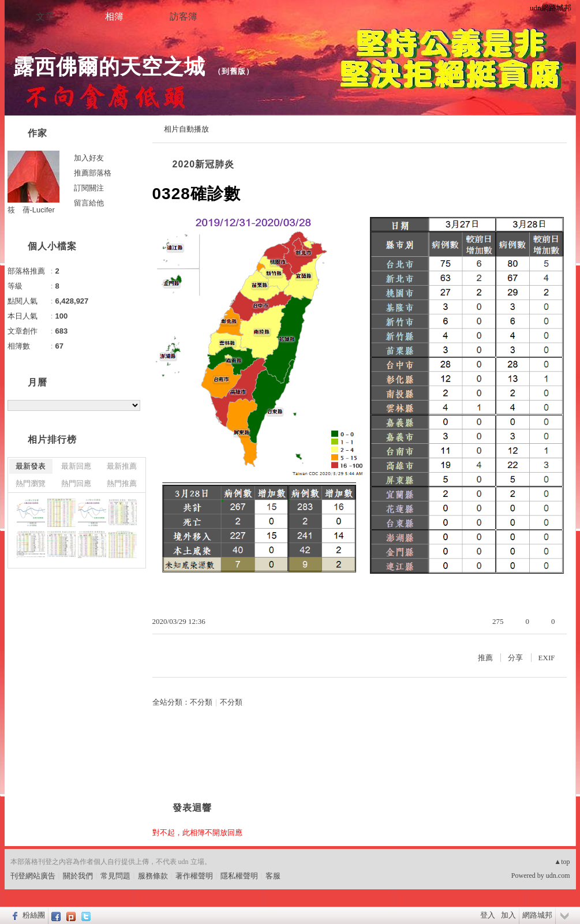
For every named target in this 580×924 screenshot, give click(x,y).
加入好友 (89, 158)
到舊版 (234, 71)
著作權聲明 (194, 876)
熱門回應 (76, 483)
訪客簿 (184, 16)
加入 (508, 915)
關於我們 (78, 876)
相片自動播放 (186, 129)
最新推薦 (122, 466)
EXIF (547, 658)
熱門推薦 (122, 483)
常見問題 (115, 876)
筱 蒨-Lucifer (31, 210)
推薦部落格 (93, 173)
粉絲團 (34, 915)
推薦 (485, 658)
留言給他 (89, 203)
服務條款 (153, 876)
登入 (488, 915)
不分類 (201, 702)
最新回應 (76, 466)
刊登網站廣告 (33, 876)
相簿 (114, 16)
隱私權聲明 (239, 876)
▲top (562, 862)
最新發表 (31, 466)
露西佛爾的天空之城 (109, 67)
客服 (273, 876)
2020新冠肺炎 (204, 164)
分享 (515, 658)
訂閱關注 (89, 188)
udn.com (558, 876)
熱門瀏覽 (31, 483)
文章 (45, 16)
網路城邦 (537, 915)
